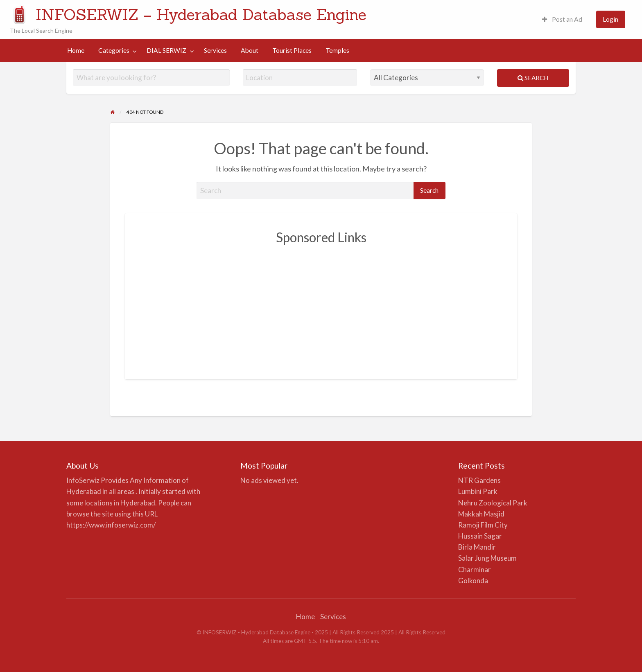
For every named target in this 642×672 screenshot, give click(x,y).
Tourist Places (292, 50)
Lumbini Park (478, 491)
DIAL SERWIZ (166, 50)
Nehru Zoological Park (493, 503)
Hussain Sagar (480, 536)
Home (76, 50)
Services (215, 50)
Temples (337, 50)
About (250, 50)
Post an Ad (562, 19)
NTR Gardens (479, 480)
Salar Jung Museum (487, 558)
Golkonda (473, 581)
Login (610, 19)
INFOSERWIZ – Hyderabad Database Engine (201, 14)
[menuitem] (562, 19)
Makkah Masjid (481, 514)
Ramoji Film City (483, 525)
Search (533, 78)
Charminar (475, 569)
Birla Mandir (477, 547)
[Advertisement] (321, 307)
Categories (114, 50)
